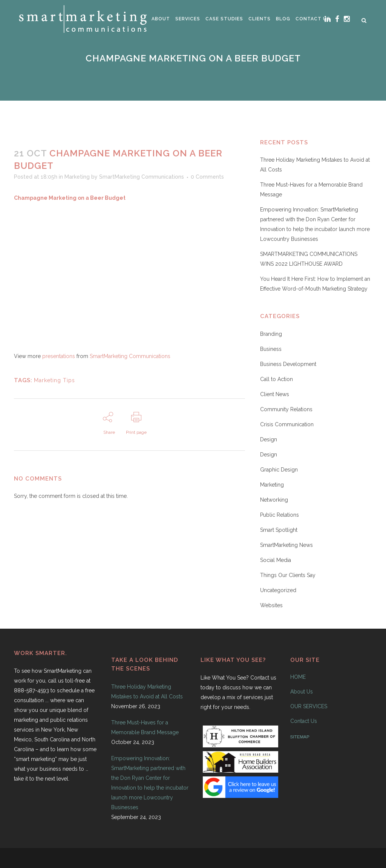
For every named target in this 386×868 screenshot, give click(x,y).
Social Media (276, 560)
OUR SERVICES (309, 706)
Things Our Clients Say (288, 575)
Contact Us (304, 721)
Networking (274, 500)
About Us (302, 692)
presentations (59, 356)
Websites (271, 605)
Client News (275, 394)
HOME (298, 677)
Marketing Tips (54, 380)
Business (271, 349)
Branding (271, 334)
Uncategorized (278, 590)
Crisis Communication (287, 424)
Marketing (77, 177)
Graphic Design (279, 470)
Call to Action (276, 379)
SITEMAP (300, 737)
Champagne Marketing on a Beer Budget (70, 198)
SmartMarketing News (286, 545)
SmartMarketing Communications (142, 177)
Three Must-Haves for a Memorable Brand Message (145, 727)
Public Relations (280, 515)
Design (269, 439)
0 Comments (207, 177)
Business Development (288, 364)
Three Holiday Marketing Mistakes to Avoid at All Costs (147, 692)
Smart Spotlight (279, 530)
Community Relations (286, 409)
